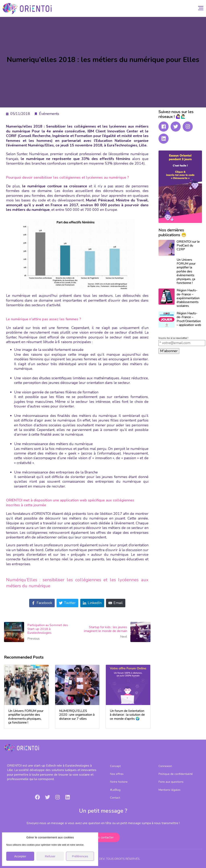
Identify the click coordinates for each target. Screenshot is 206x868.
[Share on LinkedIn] (92, 603)
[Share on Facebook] (42, 603)
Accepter (20, 856)
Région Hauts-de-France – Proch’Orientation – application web (189, 319)
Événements (49, 114)
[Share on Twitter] (67, 603)
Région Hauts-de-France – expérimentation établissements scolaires (188, 298)
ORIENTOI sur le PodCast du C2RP (188, 245)
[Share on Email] (116, 603)
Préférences (80, 856)
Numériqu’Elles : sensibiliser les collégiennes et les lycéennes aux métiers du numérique (77, 583)
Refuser (50, 856)
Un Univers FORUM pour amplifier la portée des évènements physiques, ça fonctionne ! (186, 271)
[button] (103, 837)
